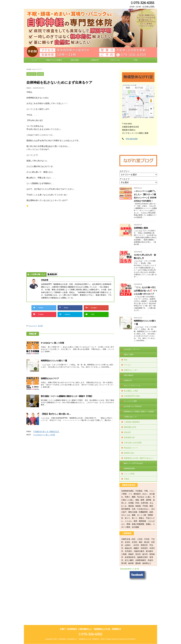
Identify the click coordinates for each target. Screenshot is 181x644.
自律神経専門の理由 (132, 396)
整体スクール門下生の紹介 (133, 463)
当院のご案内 (128, 354)
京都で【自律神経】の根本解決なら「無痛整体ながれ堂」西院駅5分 (91, 595)
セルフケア (33, 326)
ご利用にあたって (130, 417)
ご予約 (135, 60)
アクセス (127, 365)
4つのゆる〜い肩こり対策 (52, 343)
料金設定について (131, 448)
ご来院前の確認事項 (132, 422)
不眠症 (127, 479)
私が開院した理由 (131, 391)
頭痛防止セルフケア (50, 378)
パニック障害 (129, 474)
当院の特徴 (74, 60)
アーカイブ (124, 179)
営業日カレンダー (131, 370)
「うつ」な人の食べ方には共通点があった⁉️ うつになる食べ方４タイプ (145, 291)
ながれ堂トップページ (132, 349)
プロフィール (115, 60)
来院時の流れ (129, 453)
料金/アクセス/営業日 (54, 60)
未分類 (40, 326)
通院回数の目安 (130, 427)
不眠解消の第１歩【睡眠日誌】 (47, 432)
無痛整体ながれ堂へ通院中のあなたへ (139, 458)
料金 (126, 360)
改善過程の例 (129, 437)
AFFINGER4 (131, 605)
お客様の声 (95, 60)
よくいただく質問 (130, 401)
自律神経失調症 (129, 468)
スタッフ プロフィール (132, 386)
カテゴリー (124, 171)
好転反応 (127, 432)
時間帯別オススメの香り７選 (54, 361)
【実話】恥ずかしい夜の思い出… (56, 414)
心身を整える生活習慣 (133, 443)
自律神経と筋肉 (141, 228)
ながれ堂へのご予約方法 (133, 406)
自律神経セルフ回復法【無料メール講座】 (139, 412)
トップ (34, 60)
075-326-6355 (143, 3)
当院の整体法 (128, 375)
